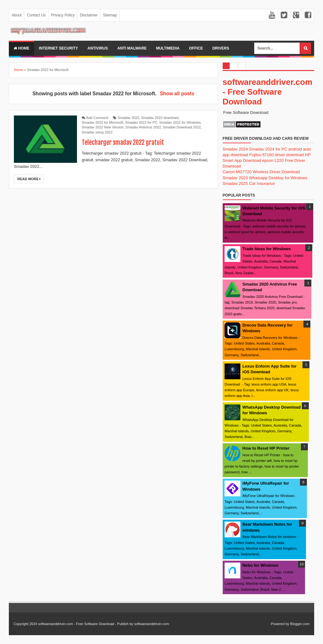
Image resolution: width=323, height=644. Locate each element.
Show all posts (177, 94)
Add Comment (97, 118)
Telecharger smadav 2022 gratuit (123, 142)
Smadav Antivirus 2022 (143, 127)
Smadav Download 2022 (182, 127)
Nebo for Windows (261, 565)
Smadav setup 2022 (97, 132)
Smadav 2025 (235, 183)
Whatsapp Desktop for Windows (278, 178)
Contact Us (36, 15)
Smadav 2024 (235, 149)
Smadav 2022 (129, 118)
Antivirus (98, 48)
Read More (29, 179)
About (17, 15)
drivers (221, 48)
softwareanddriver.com (152, 624)
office (196, 48)
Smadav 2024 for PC (268, 149)
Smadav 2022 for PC (141, 122)
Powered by (280, 624)
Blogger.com (300, 624)
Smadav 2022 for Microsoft (102, 122)
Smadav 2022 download (160, 118)
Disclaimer (89, 15)
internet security (58, 48)
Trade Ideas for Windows (267, 249)
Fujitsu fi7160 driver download (276, 155)
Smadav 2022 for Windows (180, 122)
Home (21, 48)
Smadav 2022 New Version (103, 127)
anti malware (132, 48)
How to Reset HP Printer (266, 448)
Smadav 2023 (235, 178)
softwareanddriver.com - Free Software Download (268, 92)
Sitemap (110, 15)
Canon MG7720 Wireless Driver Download (261, 172)
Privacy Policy (63, 15)
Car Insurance (262, 183)
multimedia (168, 48)
